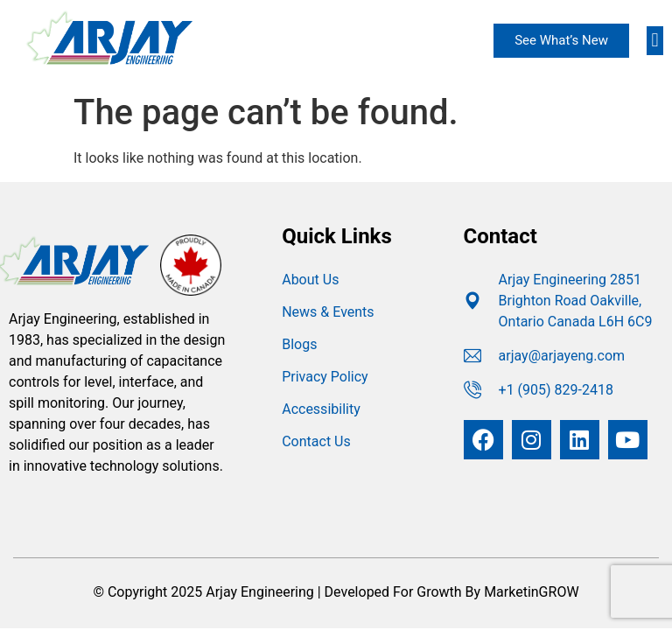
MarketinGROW (531, 592)
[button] (655, 41)
